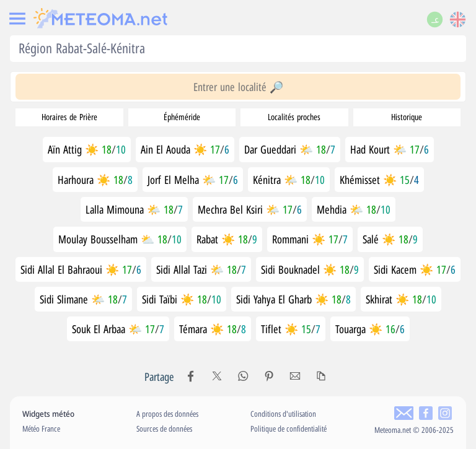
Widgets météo (48, 414)
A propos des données (167, 414)
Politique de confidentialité (289, 429)
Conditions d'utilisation (283, 414)
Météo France (41, 429)
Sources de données (164, 429)
